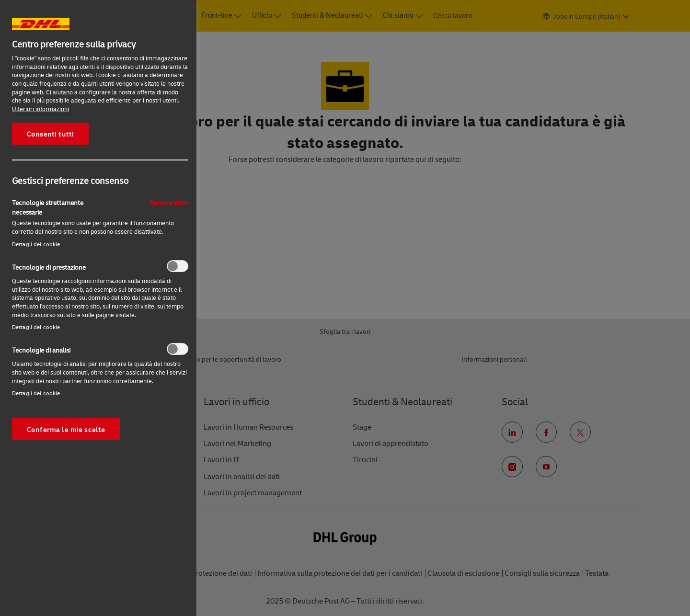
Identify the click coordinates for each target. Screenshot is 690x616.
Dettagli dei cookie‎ (36, 244)
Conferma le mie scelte (66, 429)
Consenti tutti (50, 134)
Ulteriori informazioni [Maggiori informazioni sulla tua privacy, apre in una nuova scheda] (40, 109)
